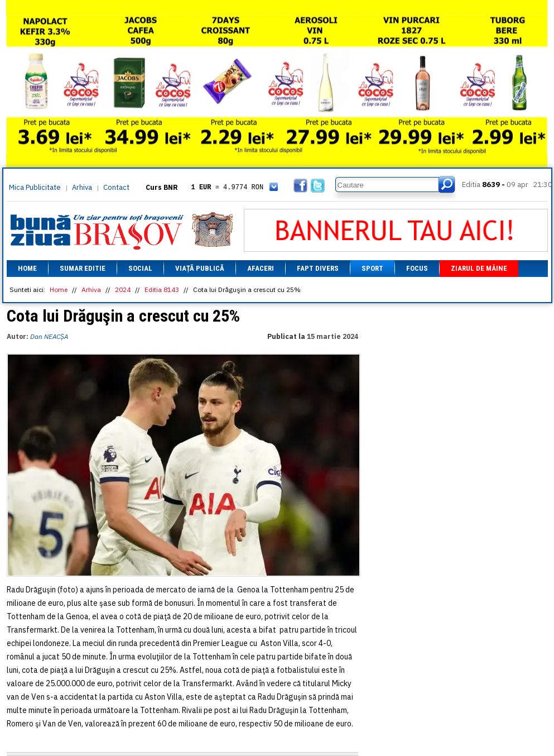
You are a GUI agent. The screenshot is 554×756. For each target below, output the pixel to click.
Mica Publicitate (35, 187)
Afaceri (261, 268)
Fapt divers (318, 268)
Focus (417, 268)
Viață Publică (200, 268)
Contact (116, 187)
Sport (372, 268)
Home (27, 268)
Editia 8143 (162, 290)
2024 (123, 290)
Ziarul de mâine (479, 268)
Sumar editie (83, 268)
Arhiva (82, 187)
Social (140, 268)
